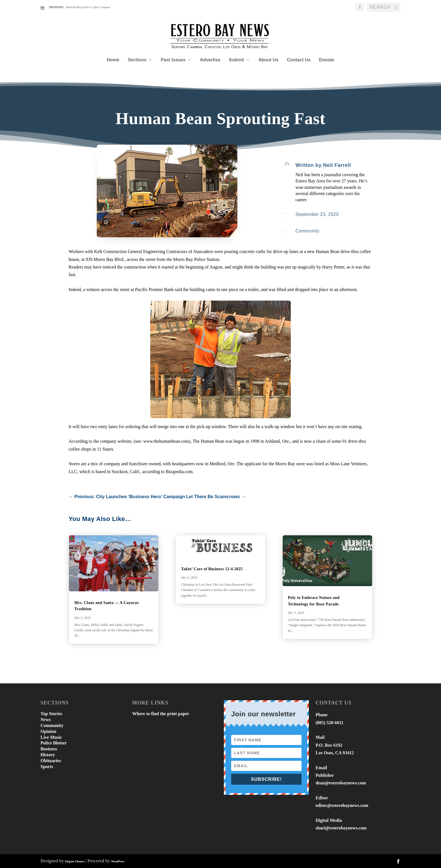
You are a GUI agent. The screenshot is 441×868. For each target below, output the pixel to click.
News (46, 720)
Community (308, 231)
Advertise (210, 60)
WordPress (118, 861)
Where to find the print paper (161, 714)
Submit (237, 60)
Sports (47, 767)
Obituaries (51, 761)
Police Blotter (54, 743)
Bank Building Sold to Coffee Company (88, 7)
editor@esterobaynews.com (342, 805)
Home (113, 60)
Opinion (48, 731)
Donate (327, 60)
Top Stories (51, 714)
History (48, 755)
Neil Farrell (337, 165)
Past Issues (173, 60)
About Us (268, 60)
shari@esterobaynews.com (341, 828)
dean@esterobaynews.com (341, 783)
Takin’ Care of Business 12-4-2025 (212, 569)
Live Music (51, 737)
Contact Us (299, 60)
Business (49, 749)
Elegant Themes (75, 861)
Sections (137, 60)
